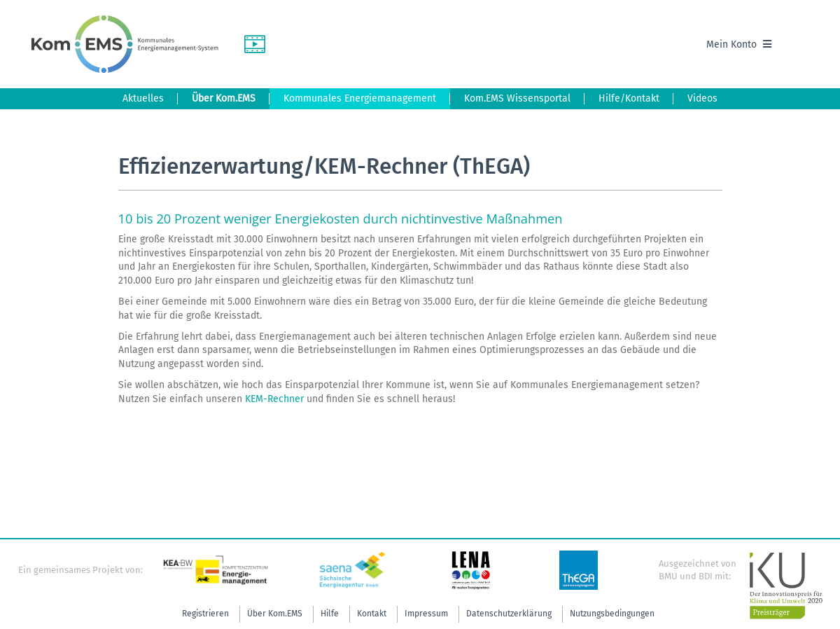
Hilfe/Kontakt (629, 98)
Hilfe (330, 614)
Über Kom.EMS (224, 98)
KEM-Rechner (274, 399)
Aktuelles (143, 98)
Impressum (426, 614)
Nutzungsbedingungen (612, 614)
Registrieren (205, 614)
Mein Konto (739, 44)
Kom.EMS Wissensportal (517, 98)
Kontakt (372, 614)
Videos (702, 98)
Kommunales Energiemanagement (360, 98)
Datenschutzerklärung (509, 614)
